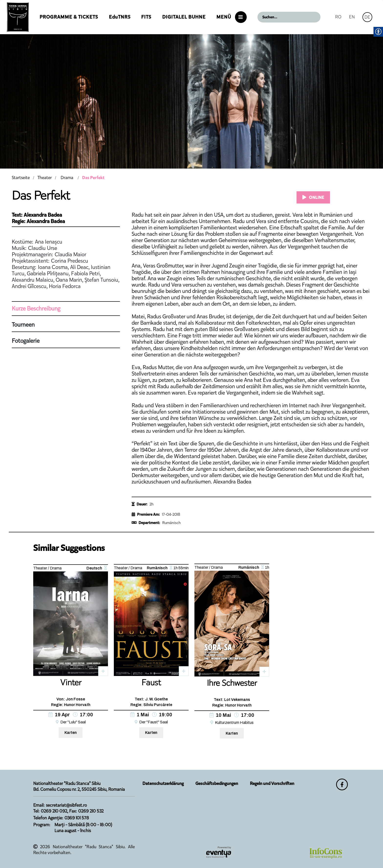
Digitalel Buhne (184, 17)
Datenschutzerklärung (163, 783)
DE (367, 17)
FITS (146, 17)
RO (338, 17)
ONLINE (313, 197)
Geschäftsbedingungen (217, 783)
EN (352, 17)
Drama (67, 178)
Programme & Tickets (69, 17)
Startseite (21, 178)
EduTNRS (120, 17)
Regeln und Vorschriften (272, 783)
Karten (71, 733)
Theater (45, 178)
